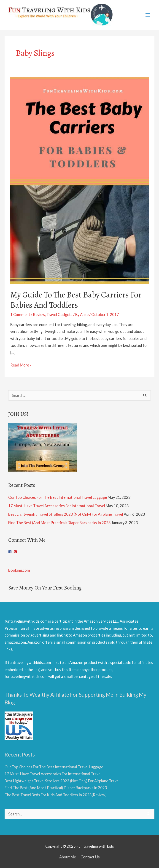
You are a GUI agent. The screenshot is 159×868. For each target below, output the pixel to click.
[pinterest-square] (16, 552)
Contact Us (90, 857)
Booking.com (19, 570)
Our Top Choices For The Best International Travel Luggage (58, 497)
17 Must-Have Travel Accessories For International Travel (57, 506)
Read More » (21, 365)
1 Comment (20, 315)
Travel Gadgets (59, 315)
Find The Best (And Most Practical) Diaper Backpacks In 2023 (59, 523)
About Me (68, 857)
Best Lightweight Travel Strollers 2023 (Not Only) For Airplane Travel (66, 514)
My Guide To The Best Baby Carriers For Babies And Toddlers (76, 300)
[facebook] (11, 552)
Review (39, 315)
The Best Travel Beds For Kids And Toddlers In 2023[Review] (56, 795)
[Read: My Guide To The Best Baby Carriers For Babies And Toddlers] (80, 180)
